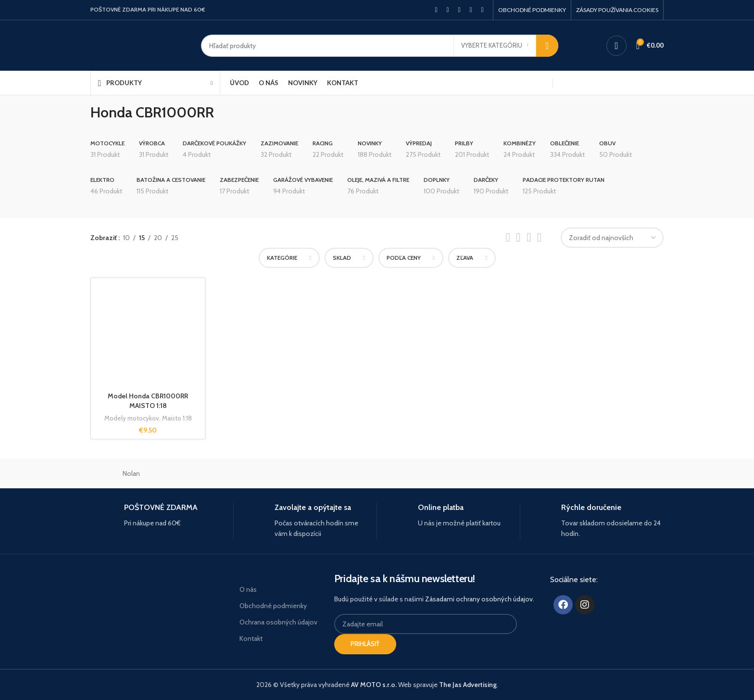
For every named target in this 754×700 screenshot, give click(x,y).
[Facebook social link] (436, 10)
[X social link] (448, 10)
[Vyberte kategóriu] (495, 46)
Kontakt (251, 638)
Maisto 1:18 (177, 418)
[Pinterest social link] (459, 10)
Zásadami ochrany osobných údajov (479, 599)
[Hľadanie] (380, 46)
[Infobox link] (158, 515)
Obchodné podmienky (273, 606)
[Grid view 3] (529, 237)
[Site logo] (138, 45)
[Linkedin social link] (471, 10)
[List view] (508, 237)
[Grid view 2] (518, 237)
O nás (248, 589)
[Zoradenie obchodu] (612, 238)
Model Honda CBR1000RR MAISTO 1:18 (148, 401)
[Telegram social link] (482, 10)
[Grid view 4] (539, 237)
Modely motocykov (132, 418)
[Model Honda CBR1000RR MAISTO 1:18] (148, 335)
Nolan (131, 473)
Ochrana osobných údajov (278, 622)
